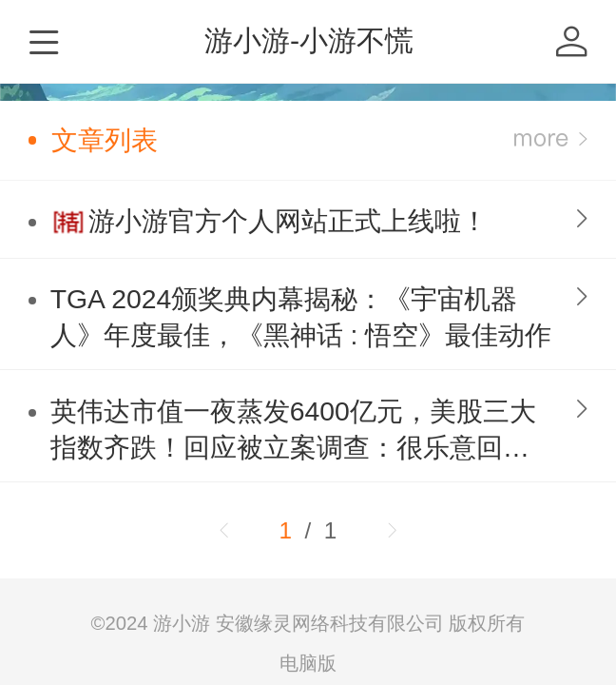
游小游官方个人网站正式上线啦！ (288, 221)
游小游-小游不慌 (309, 40)
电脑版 (308, 663)
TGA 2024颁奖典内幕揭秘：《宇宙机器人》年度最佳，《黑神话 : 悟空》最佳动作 (301, 317)
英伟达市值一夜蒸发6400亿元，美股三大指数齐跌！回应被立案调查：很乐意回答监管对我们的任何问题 (293, 431)
